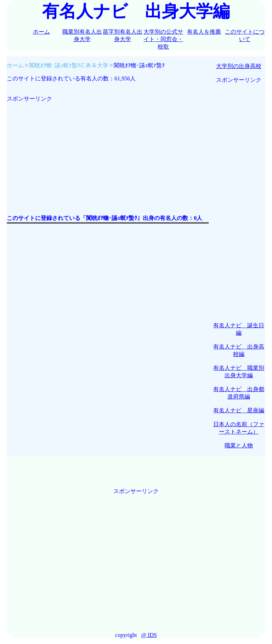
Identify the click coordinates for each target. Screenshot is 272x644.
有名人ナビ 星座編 (239, 410)
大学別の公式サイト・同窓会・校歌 (163, 39)
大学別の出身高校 (239, 66)
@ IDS (149, 635)
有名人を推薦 (204, 32)
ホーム (41, 32)
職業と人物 (239, 445)
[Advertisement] (108, 152)
